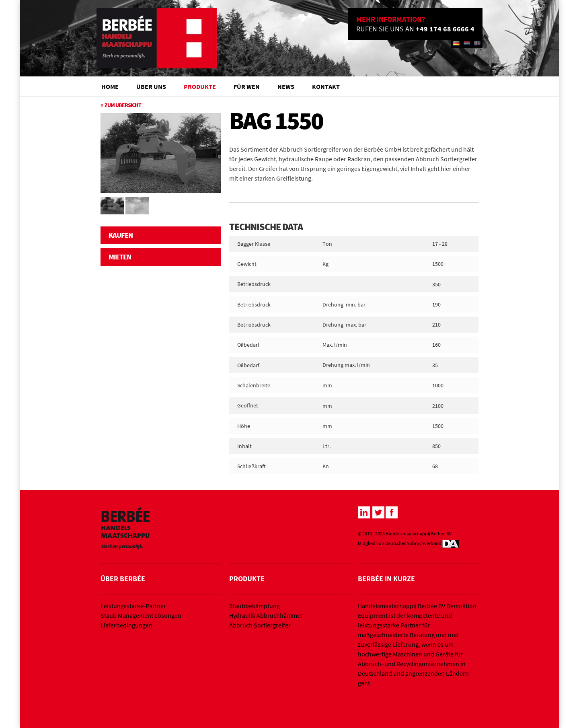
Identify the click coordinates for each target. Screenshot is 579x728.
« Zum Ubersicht (121, 105)
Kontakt (326, 86)
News (286, 86)
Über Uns (151, 86)
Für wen (247, 86)
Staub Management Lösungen (141, 615)
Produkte (200, 86)
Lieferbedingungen (126, 625)
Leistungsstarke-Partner (133, 606)
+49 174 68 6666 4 (445, 29)
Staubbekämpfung (255, 606)
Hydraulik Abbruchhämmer (266, 615)
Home (110, 86)
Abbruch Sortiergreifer (260, 625)
